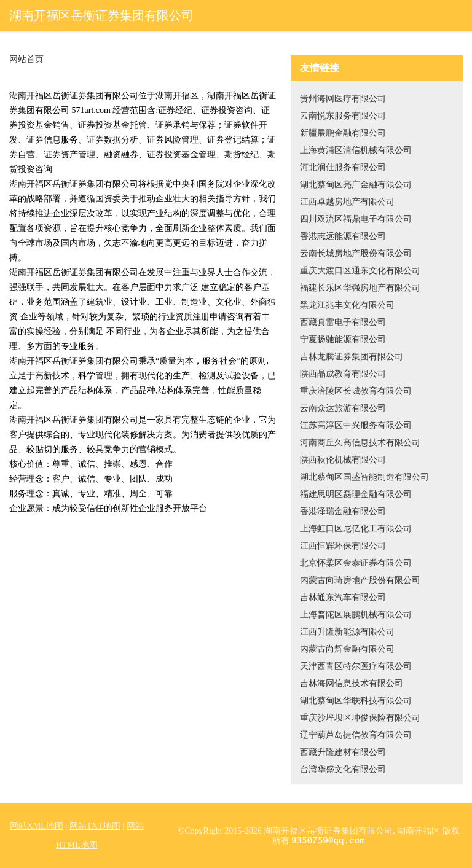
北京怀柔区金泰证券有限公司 (356, 563)
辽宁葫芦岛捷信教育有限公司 (356, 735)
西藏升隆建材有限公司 (343, 752)
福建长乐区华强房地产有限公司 (360, 288)
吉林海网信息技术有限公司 (352, 683)
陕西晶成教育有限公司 (343, 374)
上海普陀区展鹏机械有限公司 (356, 615)
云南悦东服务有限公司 (343, 116)
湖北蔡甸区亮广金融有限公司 (356, 185)
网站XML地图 (37, 826)
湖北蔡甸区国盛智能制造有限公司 (364, 477)
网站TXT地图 (95, 826)
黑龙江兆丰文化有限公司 (347, 305)
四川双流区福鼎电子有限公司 (356, 219)
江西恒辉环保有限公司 (343, 546)
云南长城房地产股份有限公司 (356, 253)
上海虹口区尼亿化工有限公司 (356, 529)
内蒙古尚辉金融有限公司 (347, 649)
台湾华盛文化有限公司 (343, 769)
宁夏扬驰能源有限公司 (343, 339)
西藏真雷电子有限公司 (343, 322)
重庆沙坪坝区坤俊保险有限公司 (360, 718)
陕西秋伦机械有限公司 (343, 460)
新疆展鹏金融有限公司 (343, 133)
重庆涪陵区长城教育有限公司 (356, 391)
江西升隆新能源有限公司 (347, 632)
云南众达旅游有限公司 (343, 408)
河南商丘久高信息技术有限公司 (360, 443)
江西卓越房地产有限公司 (347, 202)
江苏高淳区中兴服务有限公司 (356, 425)
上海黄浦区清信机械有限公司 (356, 150)
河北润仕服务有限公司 (343, 167)
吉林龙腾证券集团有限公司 (352, 357)
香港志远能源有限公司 (343, 236)
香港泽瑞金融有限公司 (343, 511)
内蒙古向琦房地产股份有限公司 (360, 580)
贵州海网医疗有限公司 (343, 99)
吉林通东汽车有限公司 (343, 597)
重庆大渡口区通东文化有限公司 (360, 271)
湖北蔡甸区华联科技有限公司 (356, 701)
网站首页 (26, 60)
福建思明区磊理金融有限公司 (356, 494)
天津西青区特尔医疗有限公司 (356, 666)
